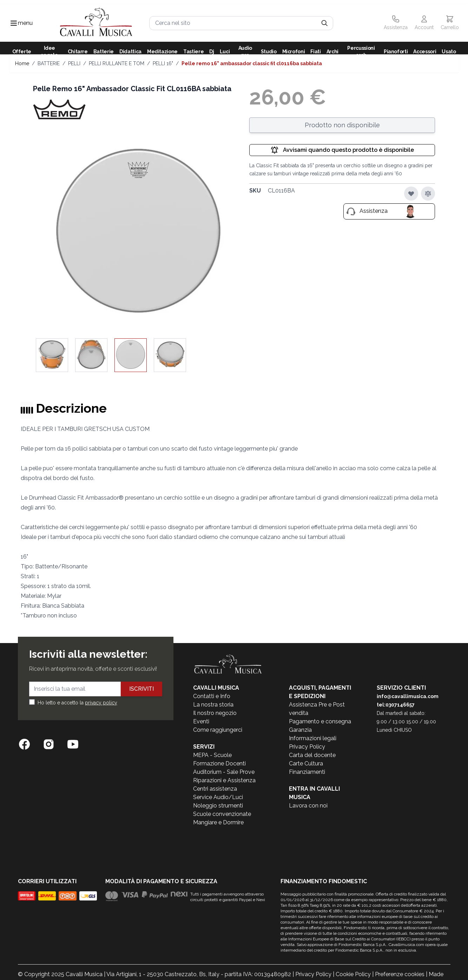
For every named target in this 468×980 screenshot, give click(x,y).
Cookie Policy (353, 974)
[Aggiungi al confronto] (428, 194)
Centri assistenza (215, 789)
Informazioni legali (313, 738)
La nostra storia (213, 705)
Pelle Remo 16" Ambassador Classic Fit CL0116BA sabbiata (252, 63)
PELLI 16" (163, 63)
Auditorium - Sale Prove (224, 772)
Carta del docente (312, 755)
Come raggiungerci (218, 730)
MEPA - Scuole (212, 755)
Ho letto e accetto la (77, 703)
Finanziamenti (307, 772)
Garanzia (300, 730)
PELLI (74, 63)
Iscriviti (141, 689)
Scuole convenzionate (222, 814)
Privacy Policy (307, 747)
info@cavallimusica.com (408, 696)
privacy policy (101, 703)
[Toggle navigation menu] (14, 23)
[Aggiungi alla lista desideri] (411, 194)
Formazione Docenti (219, 763)
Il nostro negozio (215, 713)
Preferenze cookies (400, 974)
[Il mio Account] (424, 23)
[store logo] (96, 23)
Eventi (201, 721)
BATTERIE (49, 63)
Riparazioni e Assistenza (224, 780)
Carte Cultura (306, 763)
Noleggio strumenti (218, 806)
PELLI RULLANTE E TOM (117, 63)
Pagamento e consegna (320, 721)
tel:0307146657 (396, 705)
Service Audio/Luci (218, 797)
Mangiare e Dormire (218, 822)
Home (22, 63)
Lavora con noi (308, 806)
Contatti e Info (212, 696)
